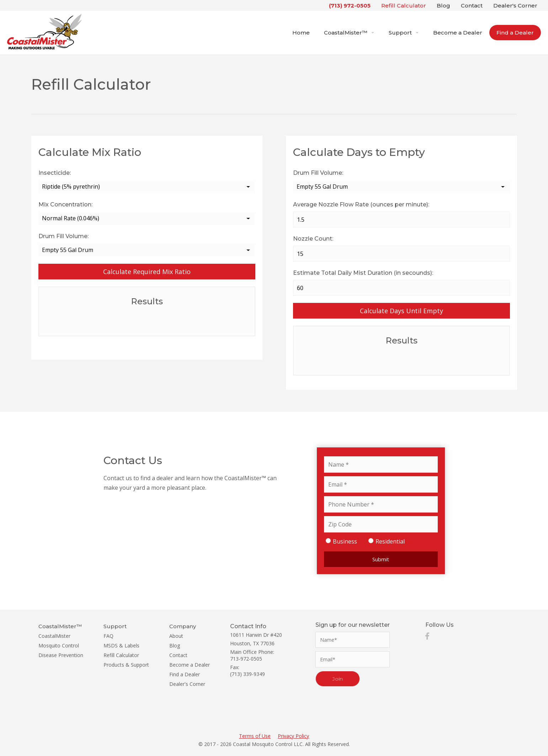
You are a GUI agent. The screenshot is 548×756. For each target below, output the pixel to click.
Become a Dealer (458, 33)
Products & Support (126, 665)
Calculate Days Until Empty (401, 311)
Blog (443, 6)
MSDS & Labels (121, 645)
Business (340, 541)
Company (183, 626)
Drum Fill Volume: (63, 236)
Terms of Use (255, 736)
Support (404, 33)
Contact (472, 6)
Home (301, 33)
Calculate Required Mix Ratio (147, 272)
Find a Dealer (515, 33)
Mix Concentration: (65, 204)
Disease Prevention (61, 655)
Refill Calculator (404, 6)
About (176, 636)
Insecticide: (55, 173)
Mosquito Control (59, 645)
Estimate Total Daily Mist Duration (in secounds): (363, 273)
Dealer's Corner (515, 6)
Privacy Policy (293, 736)
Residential (386, 541)
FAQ (108, 636)
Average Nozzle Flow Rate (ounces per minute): (361, 204)
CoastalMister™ (349, 33)
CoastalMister (54, 636)
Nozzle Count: (313, 239)
